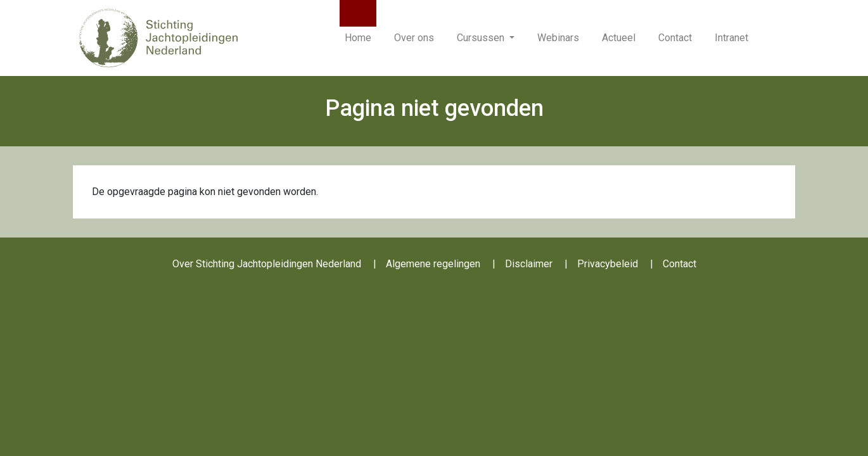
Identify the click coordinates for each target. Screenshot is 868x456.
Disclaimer (529, 264)
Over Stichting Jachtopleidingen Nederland (267, 264)
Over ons (414, 38)
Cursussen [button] (482, 38)
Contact (675, 38)
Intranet (731, 38)
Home (358, 38)
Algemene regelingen (433, 264)
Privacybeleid (608, 264)
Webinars (558, 38)
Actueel (619, 38)
